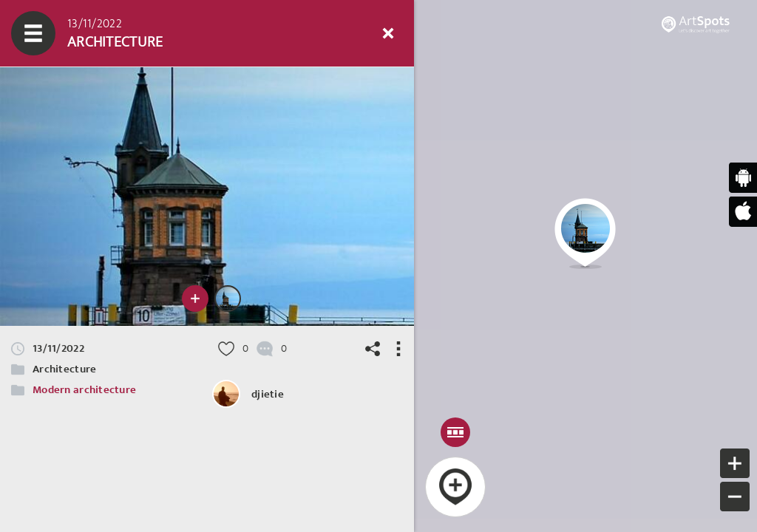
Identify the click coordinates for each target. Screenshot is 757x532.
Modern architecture (84, 390)
